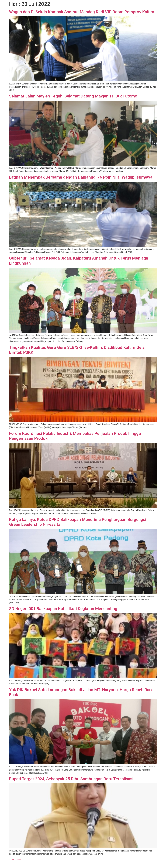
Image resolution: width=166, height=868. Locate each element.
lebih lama (15, 860)
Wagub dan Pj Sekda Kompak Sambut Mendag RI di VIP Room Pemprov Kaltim (82, 12)
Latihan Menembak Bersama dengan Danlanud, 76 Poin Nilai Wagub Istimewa (81, 177)
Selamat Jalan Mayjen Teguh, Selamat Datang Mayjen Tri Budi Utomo (73, 96)
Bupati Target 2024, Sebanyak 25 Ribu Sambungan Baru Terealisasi (71, 779)
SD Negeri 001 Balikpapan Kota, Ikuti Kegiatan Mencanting (63, 609)
